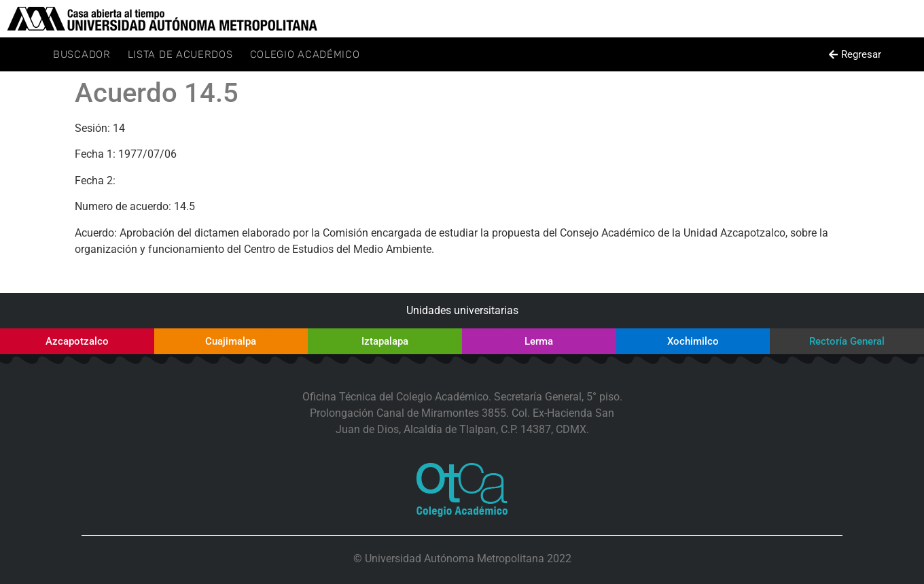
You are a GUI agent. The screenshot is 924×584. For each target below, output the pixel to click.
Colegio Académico (305, 54)
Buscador (82, 54)
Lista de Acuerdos (180, 54)
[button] (855, 55)
